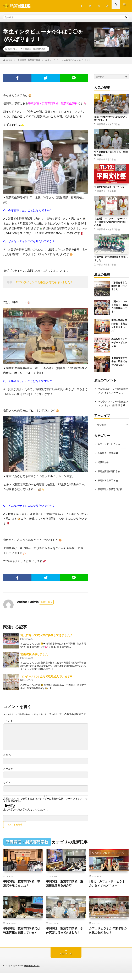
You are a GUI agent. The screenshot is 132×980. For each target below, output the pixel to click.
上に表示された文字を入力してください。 (26, 810)
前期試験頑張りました (34, 654)
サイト (7, 782)
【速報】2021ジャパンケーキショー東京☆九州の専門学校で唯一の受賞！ (111, 222)
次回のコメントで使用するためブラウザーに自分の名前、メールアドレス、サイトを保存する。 (45, 800)
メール (8, 769)
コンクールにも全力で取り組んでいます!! (46, 676)
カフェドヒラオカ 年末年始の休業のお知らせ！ (108, 932)
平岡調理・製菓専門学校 (34, 49)
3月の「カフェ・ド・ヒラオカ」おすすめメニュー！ (108, 884)
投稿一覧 (46, 602)
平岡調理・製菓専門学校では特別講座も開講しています (22, 934)
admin (119, 392)
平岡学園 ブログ (32, 972)
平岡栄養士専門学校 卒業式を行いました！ (119, 361)
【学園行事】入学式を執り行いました (119, 286)
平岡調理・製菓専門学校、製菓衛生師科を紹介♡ (65, 884)
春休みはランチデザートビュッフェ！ (119, 342)
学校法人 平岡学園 (106, 191)
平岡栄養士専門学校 (106, 159)
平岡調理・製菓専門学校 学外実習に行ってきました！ (65, 934)
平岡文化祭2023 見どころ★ (109, 187)
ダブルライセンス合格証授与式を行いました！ (44, 282)
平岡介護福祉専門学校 (110, 470)
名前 (7, 755)
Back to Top (66, 960)
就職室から (104, 461)
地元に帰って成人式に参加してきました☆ (47, 635)
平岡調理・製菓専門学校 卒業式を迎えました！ (22, 884)
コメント (8, 721)
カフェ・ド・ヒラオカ (110, 444)
